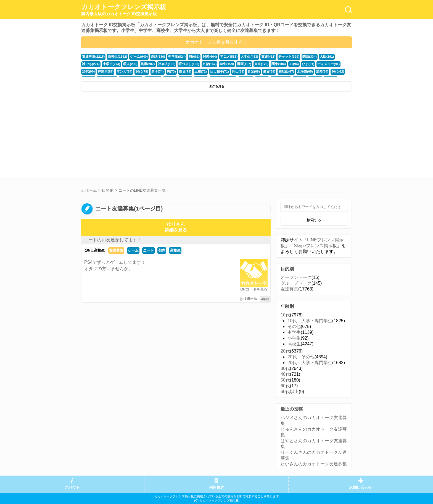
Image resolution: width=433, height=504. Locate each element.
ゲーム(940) (136, 57)
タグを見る (217, 86)
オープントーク (296, 277)
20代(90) (316, 64)
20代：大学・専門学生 (310, 363)
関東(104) (249, 64)
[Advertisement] (148, 136)
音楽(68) (212, 71)
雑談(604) (203, 57)
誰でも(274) (332, 57)
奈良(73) (147, 71)
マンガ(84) (89, 71)
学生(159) (200, 64)
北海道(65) (261, 71)
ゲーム (133, 250)
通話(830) (154, 57)
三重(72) (162, 71)
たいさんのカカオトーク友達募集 (314, 464)
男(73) (134, 71)
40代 (285, 374)
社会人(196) (143, 64)
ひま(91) (277, 64)
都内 (162, 250)
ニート (148, 250)
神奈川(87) (332, 64)
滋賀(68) (226, 71)
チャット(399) (278, 57)
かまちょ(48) (324, 71)
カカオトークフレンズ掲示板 (124, 10)
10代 (285, 315)
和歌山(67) (243, 71)
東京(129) (232, 64)
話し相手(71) (179, 71)
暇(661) (188, 57)
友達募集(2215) (93, 57)
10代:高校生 (95, 250)
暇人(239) (108, 64)
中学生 (294, 332)
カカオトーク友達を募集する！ (216, 42)
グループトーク (296, 283)
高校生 (175, 250)
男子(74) (121, 71)
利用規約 (216, 488)
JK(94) (263, 64)
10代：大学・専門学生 (310, 321)
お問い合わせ (361, 488)
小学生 (294, 338)
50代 (285, 380)
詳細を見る (176, 230)
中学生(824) (172, 57)
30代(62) (292, 71)
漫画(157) (216, 64)
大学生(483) (241, 57)
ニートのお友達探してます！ (113, 240)
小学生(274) (90, 64)
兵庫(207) (125, 64)
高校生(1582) (115, 57)
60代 (285, 386)
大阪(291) (314, 57)
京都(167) (183, 64)
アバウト (72, 488)
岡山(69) (197, 71)
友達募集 (116, 250)
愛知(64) (277, 71)
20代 (285, 351)
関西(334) (297, 57)
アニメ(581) (221, 57)
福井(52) (307, 71)
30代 (285, 368)
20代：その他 (301, 357)
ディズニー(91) (296, 64)
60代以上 (290, 392)
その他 (294, 326)
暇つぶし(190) (164, 64)
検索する (314, 220)
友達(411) (258, 57)
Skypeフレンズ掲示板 (315, 246)
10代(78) (106, 71)
